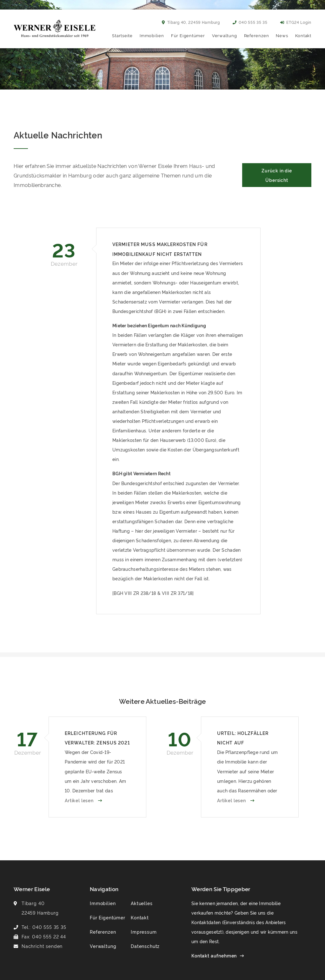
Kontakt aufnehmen (214, 955)
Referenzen (257, 35)
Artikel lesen (80, 800)
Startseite (122, 35)
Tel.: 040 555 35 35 (44, 927)
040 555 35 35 (250, 22)
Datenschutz (145, 946)
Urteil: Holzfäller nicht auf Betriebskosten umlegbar (243, 739)
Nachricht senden (42, 946)
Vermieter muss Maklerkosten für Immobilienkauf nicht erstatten (160, 249)
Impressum (144, 932)
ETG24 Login (296, 22)
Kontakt (303, 35)
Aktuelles (142, 903)
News (282, 35)
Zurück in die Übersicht (277, 175)
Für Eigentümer (188, 35)
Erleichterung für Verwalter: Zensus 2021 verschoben (97, 739)
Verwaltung (225, 35)
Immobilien (152, 35)
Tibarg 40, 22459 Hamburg (191, 22)
